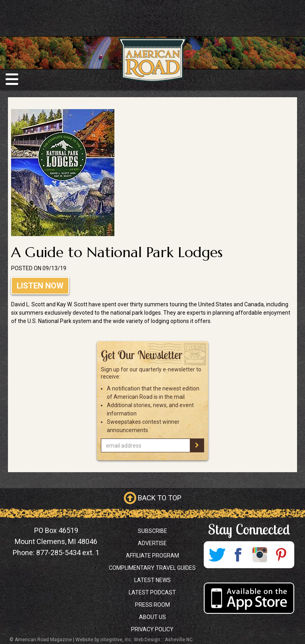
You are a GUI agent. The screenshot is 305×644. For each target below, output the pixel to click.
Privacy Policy (152, 629)
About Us (152, 617)
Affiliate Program (152, 556)
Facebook (238, 555)
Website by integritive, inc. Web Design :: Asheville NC (134, 640)
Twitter (217, 555)
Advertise (152, 543)
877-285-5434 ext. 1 (68, 553)
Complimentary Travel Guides (152, 568)
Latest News (152, 580)
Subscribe (152, 531)
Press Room (152, 605)
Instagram (260, 555)
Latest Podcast (152, 592)
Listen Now (40, 286)
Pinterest (281, 555)
